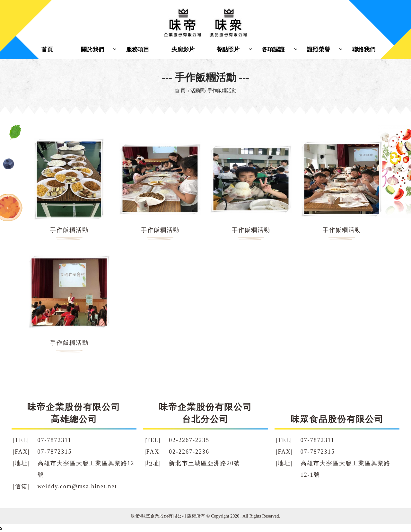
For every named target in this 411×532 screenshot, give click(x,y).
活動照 (198, 91)
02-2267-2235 (189, 440)
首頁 (47, 49)
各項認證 (273, 49)
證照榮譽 (319, 49)
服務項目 (138, 49)
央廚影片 (183, 49)
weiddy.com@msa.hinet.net (77, 486)
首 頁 (180, 91)
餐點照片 (228, 49)
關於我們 (92, 49)
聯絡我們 (364, 49)
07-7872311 (55, 440)
